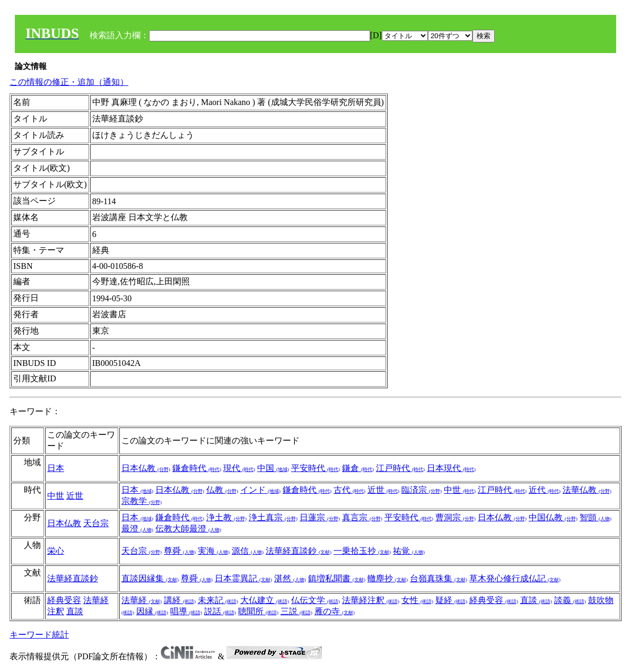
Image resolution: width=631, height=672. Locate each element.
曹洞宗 (455, 517)
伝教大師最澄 (188, 529)
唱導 (186, 611)
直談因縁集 (150, 578)
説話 (220, 611)
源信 (248, 551)
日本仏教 (146, 468)
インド (260, 490)
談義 (570, 600)
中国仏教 (553, 517)
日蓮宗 (320, 517)
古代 (349, 490)
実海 (214, 551)
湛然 (290, 578)
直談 (75, 611)
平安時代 (315, 468)
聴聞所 (258, 611)
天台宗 (96, 523)
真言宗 (362, 517)
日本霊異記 (243, 578)
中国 (273, 468)
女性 (417, 600)
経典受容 (64, 600)
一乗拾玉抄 (362, 551)
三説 (296, 611)
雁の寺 (335, 611)
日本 (56, 468)
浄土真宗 (273, 517)
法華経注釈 (371, 600)
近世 (75, 496)
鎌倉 (358, 468)
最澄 (137, 529)
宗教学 (142, 501)
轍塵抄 (388, 578)
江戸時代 (400, 468)
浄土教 (226, 517)
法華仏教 (587, 490)
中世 (56, 496)
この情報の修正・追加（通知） (69, 82)
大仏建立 (265, 600)
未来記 (218, 600)
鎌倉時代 (197, 468)
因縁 (152, 611)
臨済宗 (422, 490)
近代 (545, 490)
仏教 (222, 490)
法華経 (142, 600)
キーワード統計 (39, 635)
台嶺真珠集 (439, 578)
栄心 (56, 551)
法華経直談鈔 (299, 551)
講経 (180, 600)
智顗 (595, 517)
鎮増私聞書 (337, 578)
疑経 (451, 600)
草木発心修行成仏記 (515, 578)
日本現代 (451, 468)
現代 (239, 468)
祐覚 (409, 551)
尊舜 (180, 551)
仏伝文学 (315, 600)
